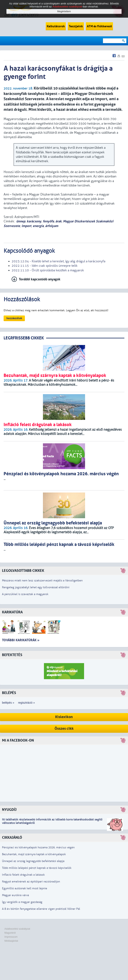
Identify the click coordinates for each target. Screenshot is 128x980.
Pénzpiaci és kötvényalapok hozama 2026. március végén (38, 847)
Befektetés (12, 655)
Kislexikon (64, 717)
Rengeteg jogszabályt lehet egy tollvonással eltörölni (36, 587)
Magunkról (10, 933)
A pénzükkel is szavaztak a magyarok (25, 594)
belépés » (8, 703)
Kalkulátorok (56, 26)
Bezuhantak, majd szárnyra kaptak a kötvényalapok (34, 854)
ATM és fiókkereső (99, 26)
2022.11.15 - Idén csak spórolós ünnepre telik (45, 266)
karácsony (34, 221)
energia (38, 226)
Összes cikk (64, 729)
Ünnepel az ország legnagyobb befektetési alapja (33, 861)
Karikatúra (12, 612)
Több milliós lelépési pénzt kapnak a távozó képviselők (37, 868)
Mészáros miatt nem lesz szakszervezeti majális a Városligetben (42, 581)
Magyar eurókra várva (15, 895)
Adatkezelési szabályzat (17, 929)
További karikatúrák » (21, 640)
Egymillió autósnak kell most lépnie (25, 888)
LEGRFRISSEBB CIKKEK (24, 338)
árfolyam (52, 226)
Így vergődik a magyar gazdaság (22, 902)
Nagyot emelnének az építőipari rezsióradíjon (31, 882)
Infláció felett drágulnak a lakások (23, 875)
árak (58, 221)
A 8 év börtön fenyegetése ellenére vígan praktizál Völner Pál (41, 909)
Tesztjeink (76, 26)
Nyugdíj (9, 810)
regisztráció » (26, 703)
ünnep (21, 221)
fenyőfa (48, 221)
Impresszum (11, 937)
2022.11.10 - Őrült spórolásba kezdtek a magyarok (48, 270)
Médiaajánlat (11, 941)
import (26, 226)
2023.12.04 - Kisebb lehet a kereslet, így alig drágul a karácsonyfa (58, 261)
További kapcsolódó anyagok (40, 279)
